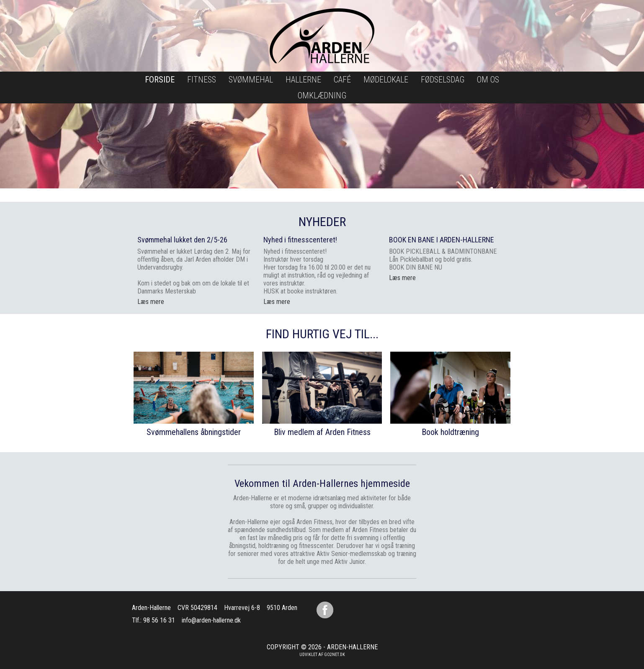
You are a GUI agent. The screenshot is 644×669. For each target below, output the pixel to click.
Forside (160, 80)
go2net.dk (335, 655)
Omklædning (322, 95)
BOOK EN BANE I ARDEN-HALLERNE (442, 240)
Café (342, 80)
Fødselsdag (443, 80)
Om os (488, 80)
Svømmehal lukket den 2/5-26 (182, 240)
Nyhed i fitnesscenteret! (300, 240)
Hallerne (303, 80)
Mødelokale (386, 80)
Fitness (202, 80)
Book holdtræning (450, 432)
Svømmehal (251, 80)
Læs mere (277, 302)
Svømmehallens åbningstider (194, 432)
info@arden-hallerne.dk (211, 620)
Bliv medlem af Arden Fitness (322, 432)
